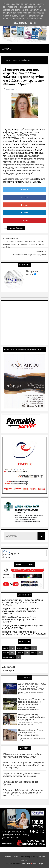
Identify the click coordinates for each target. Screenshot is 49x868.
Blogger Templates (13, 864)
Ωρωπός (6, 557)
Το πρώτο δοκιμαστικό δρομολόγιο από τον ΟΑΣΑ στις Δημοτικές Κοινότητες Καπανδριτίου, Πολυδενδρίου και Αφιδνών (24, 244)
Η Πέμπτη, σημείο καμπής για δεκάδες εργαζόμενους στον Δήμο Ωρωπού (20, 633)
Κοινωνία (6, 653)
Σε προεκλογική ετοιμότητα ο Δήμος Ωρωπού (29, 255)
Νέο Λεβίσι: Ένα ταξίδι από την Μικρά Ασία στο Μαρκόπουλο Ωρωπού (31, 733)
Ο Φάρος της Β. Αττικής (34, 273)
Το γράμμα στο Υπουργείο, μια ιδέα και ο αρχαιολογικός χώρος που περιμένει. (21, 610)
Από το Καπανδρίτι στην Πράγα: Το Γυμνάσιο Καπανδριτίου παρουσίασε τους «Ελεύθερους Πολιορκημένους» (24, 765)
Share (24, 197)
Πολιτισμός (20, 653)
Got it (33, 23)
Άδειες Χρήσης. (9, 670)
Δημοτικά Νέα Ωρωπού (16, 228)
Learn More (21, 23)
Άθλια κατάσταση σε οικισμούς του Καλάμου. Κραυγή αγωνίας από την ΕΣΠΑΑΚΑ (23, 601)
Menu (7, 49)
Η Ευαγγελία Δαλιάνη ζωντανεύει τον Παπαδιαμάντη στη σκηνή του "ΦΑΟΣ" (20, 618)
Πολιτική (34, 653)
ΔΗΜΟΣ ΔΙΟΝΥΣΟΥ (9, 657)
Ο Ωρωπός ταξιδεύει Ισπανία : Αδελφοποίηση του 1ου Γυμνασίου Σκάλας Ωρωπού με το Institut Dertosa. (23, 793)
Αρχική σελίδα (9, 667)
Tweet (25, 189)
